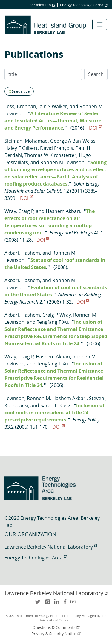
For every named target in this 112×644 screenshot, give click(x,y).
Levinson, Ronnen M (27, 398)
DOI (95, 128)
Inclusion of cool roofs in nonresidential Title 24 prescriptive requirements (54, 413)
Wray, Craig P (19, 211)
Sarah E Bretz (55, 405)
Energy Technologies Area (84, 5)
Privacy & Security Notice (57, 634)
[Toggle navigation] (100, 25)
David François (57, 148)
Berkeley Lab (42, 5)
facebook (65, 604)
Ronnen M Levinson (62, 162)
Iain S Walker (53, 106)
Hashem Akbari (63, 211)
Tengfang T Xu (52, 322)
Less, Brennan (20, 106)
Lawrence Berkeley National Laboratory (51, 547)
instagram (47, 604)
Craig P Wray (57, 315)
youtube (74, 604)
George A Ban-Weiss (73, 141)
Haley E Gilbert (21, 148)
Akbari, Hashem (22, 253)
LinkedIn (56, 604)
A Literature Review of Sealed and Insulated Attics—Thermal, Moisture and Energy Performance (53, 121)
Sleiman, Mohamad (26, 141)
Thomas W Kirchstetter (50, 155)
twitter (38, 604)
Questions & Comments (57, 627)
